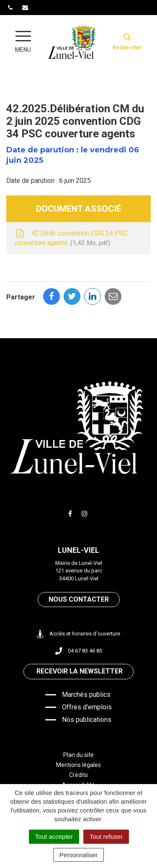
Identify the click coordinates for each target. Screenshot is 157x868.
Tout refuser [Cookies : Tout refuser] (106, 836)
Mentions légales (78, 765)
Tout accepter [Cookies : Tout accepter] (54, 836)
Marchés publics (86, 695)
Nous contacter (79, 599)
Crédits (78, 775)
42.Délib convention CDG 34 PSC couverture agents (71, 239)
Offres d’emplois (87, 707)
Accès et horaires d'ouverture (78, 634)
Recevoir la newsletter (80, 671)
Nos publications (87, 720)
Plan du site (78, 755)
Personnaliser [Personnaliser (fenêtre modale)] (79, 855)
